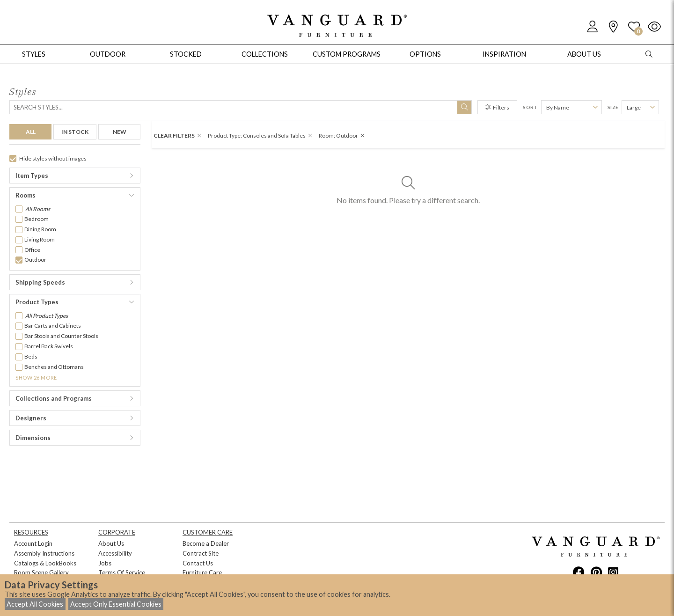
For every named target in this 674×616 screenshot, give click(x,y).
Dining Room (40, 229)
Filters (497, 107)
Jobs (105, 563)
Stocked (186, 54)
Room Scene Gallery (41, 572)
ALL (31, 132)
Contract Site (201, 553)
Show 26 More (36, 378)
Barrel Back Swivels (49, 346)
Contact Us (198, 563)
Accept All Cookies (35, 604)
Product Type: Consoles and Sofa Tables (260, 136)
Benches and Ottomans (54, 367)
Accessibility (115, 553)
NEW (120, 132)
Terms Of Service (122, 572)
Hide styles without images (48, 158)
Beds (31, 356)
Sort (530, 107)
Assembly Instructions (44, 553)
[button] (75, 176)
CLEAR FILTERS (177, 136)
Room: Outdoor (342, 136)
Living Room (40, 239)
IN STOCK (75, 132)
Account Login (33, 543)
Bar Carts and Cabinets (53, 326)
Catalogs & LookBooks (45, 563)
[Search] (241, 107)
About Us (111, 543)
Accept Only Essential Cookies (116, 604)
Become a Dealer (206, 543)
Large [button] (634, 107)
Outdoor (35, 260)
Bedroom (37, 219)
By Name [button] (558, 107)
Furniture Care (202, 572)
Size (613, 107)
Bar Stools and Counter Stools (61, 336)
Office (32, 250)
